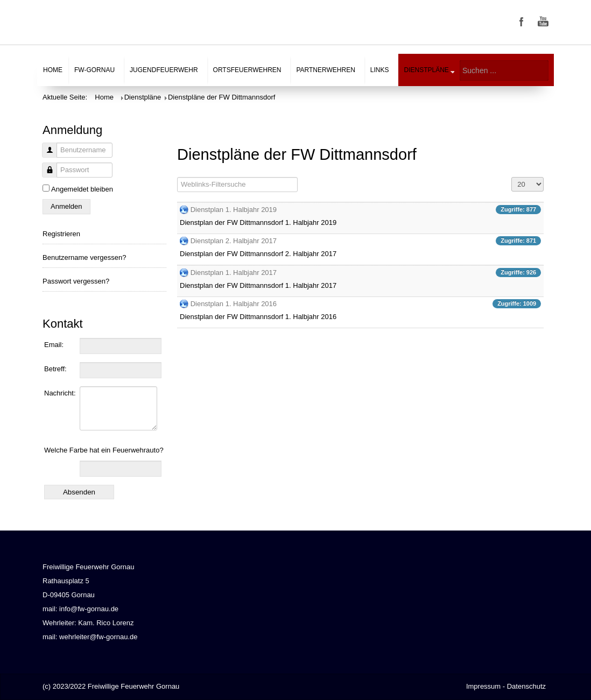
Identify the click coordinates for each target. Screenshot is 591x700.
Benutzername (45, 156)
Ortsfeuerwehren (247, 70)
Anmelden (66, 206)
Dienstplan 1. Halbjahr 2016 (234, 304)
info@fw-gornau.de (89, 609)
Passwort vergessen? (76, 281)
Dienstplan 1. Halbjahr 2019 (234, 210)
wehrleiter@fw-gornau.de (98, 637)
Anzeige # (512, 177)
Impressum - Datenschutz (506, 686)
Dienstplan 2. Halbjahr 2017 (234, 241)
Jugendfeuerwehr (164, 70)
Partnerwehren (325, 70)
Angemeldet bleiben (82, 189)
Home (53, 70)
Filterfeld (177, 177)
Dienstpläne (427, 70)
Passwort (45, 176)
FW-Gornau (94, 70)
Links (380, 70)
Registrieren (61, 234)
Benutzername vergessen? (84, 257)
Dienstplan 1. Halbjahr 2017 (234, 273)
